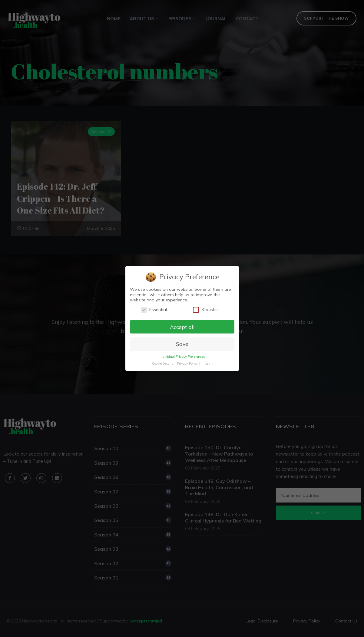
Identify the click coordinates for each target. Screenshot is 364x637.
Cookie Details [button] (162, 364)
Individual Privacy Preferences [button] (182, 357)
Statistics (206, 309)
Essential (154, 309)
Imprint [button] (207, 364)
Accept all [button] (182, 327)
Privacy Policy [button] (187, 364)
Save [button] (182, 344)
